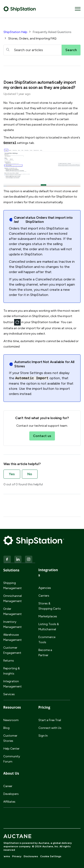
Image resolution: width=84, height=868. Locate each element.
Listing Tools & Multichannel (49, 627)
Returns (9, 661)
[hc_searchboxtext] (33, 50)
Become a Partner (45, 653)
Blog (6, 728)
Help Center (11, 749)
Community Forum (12, 759)
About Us (11, 773)
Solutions (11, 570)
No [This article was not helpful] (30, 474)
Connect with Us (50, 728)
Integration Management (12, 684)
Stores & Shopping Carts (50, 606)
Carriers (44, 596)
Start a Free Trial (50, 720)
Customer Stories (10, 738)
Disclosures (31, 856)
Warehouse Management (12, 637)
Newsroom (11, 720)
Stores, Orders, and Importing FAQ (32, 39)
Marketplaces (48, 616)
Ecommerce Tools (47, 640)
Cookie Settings (51, 856)
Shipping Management (12, 586)
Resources (12, 707)
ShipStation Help (15, 32)
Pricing (44, 707)
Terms (6, 856)
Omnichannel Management (12, 598)
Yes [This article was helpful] (12, 474)
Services (9, 694)
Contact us (42, 436)
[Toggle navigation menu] (78, 9)
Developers (11, 794)
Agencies (45, 588)
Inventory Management (12, 624)
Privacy (17, 856)
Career (8, 786)
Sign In (43, 736)
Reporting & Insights (12, 671)
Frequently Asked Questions (52, 32)
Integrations (48, 572)
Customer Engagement (12, 650)
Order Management (12, 611)
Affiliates (9, 802)
